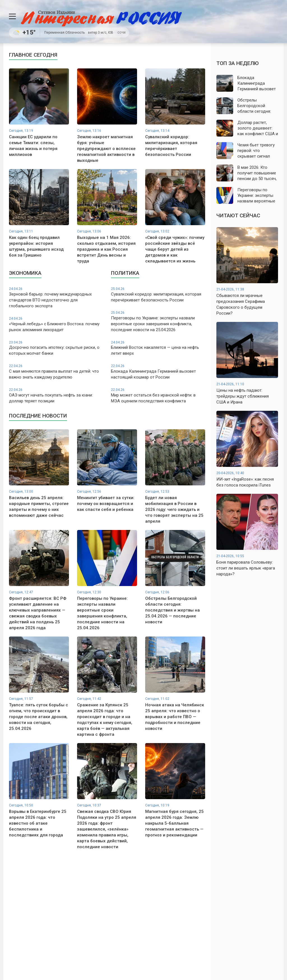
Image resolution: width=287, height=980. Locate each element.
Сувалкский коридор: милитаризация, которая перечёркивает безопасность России (158, 295)
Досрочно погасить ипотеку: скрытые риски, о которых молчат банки (56, 348)
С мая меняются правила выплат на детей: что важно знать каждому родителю (56, 372)
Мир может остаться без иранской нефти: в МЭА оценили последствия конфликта (158, 396)
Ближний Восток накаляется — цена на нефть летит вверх (158, 348)
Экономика (25, 273)
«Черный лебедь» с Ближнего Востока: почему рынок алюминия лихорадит (56, 324)
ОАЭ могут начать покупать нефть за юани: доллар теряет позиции (56, 396)
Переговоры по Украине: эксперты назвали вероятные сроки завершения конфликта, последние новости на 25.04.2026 (158, 321)
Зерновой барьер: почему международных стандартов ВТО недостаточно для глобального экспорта (56, 298)
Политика (125, 273)
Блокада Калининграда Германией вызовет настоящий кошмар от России (158, 372)
